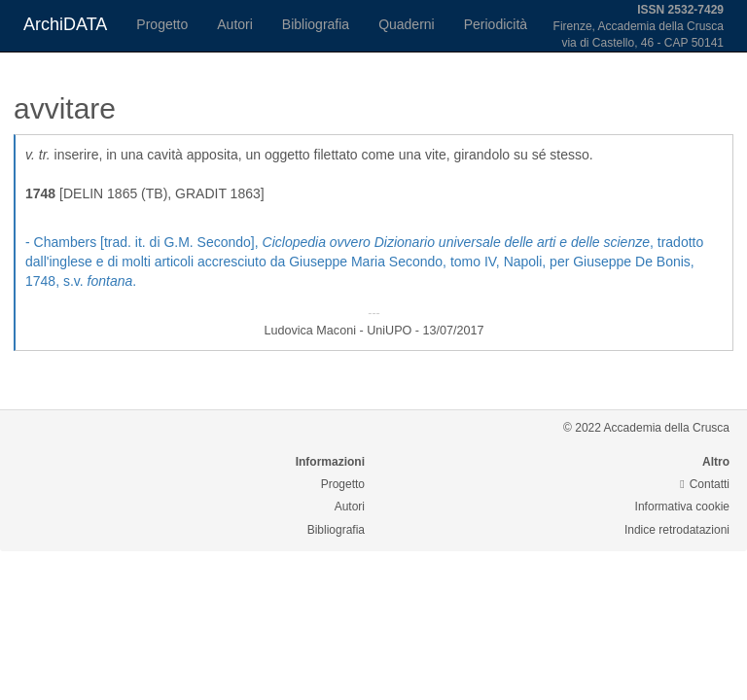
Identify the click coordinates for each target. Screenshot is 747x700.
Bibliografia (316, 24)
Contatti (705, 484)
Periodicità (496, 24)
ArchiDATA (65, 24)
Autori (235, 24)
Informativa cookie (682, 507)
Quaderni (407, 24)
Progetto (162, 24)
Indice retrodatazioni (677, 530)
